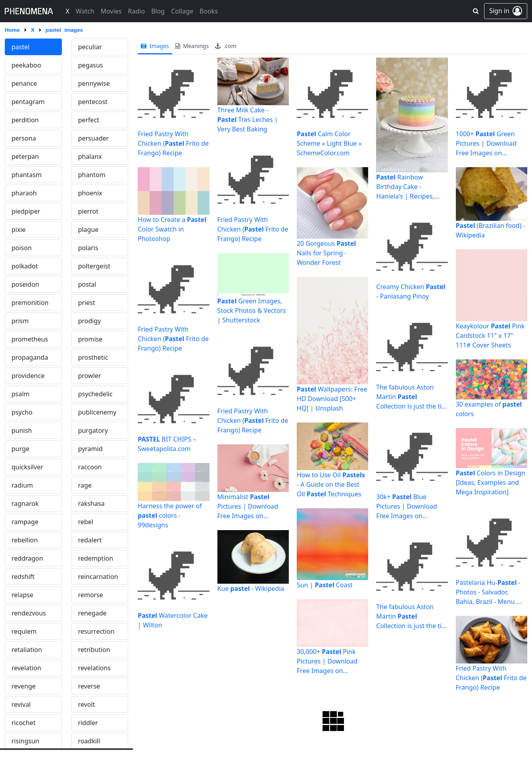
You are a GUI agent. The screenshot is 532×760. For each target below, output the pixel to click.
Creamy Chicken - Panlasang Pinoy (411, 291)
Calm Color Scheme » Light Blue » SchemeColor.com (329, 143)
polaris (88, 248)
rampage (25, 522)
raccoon (90, 467)
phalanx (90, 156)
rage (85, 485)
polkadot (25, 266)
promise (90, 339)
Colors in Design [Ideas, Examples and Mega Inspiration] (491, 482)
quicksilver (27, 467)
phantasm (27, 175)
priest (87, 303)
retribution (94, 650)
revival (21, 704)
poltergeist (94, 266)
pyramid (90, 449)
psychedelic (95, 394)
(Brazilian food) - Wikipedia (491, 230)
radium (22, 485)
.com (226, 46)
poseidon (25, 284)
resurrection (96, 631)
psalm (21, 394)
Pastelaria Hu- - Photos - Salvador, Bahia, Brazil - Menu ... (489, 592)
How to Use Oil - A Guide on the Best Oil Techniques (331, 484)
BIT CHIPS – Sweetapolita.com (167, 444)
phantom (92, 175)
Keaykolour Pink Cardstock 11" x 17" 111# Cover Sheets (490, 336)
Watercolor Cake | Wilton (173, 620)
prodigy (90, 321)
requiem (24, 631)
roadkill (89, 741)
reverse (89, 686)
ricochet (23, 723)
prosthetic (93, 357)
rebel (86, 522)
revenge (24, 686)
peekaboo (26, 65)
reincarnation (98, 577)
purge (20, 449)
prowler (90, 376)
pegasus (91, 65)
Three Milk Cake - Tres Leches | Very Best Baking (248, 120)
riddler (88, 723)
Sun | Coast (325, 585)
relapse (22, 595)
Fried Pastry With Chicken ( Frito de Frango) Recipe (173, 143)
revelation (26, 668)
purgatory (93, 430)
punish (22, 430)
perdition (25, 120)
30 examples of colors (489, 409)
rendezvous (29, 613)
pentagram (28, 102)
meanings (192, 46)
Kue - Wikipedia (251, 588)
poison (22, 248)
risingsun (25, 741)
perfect (89, 120)
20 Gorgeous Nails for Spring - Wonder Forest (326, 253)
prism (20, 321)
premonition (30, 303)
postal (87, 284)
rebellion (25, 540)
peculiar (90, 47)
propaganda (30, 357)
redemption (96, 558)
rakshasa (91, 503)
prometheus (30, 339)
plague (88, 230)
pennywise (94, 83)
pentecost (93, 102)
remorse (91, 595)
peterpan (25, 156)
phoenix (90, 193)
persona (24, 138)
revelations (94, 668)
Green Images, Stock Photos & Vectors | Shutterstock (252, 311)
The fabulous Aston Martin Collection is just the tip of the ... (411, 397)
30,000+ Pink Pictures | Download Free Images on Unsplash (327, 661)
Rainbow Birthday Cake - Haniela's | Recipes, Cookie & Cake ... (405, 187)
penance (24, 83)
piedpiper (26, 211)
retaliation (27, 650)
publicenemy (97, 412)
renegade (92, 613)
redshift (23, 577)
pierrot (88, 211)
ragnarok (25, 503)
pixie (19, 230)
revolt (87, 704)
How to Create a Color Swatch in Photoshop (172, 229)
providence (28, 376)
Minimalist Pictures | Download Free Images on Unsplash (248, 506)
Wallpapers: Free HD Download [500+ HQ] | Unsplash (332, 399)
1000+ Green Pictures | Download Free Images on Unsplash (486, 144)
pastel (20, 47)
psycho (22, 412)
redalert (90, 540)
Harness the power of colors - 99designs (170, 515)
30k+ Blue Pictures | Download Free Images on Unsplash (406, 506)
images (155, 46)
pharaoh (24, 193)
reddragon (27, 558)
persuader (93, 138)
